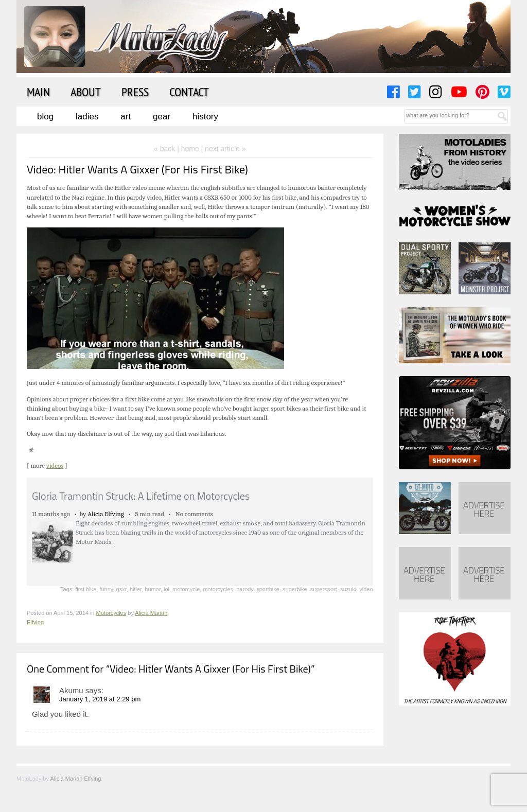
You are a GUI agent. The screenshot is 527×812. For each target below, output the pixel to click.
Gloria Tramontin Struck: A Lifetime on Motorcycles (141, 496)
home (190, 149)
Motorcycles (111, 613)
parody (245, 589)
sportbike (268, 589)
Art (126, 117)
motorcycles (218, 589)
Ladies (87, 117)
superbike (295, 589)
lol (166, 589)
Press (135, 92)
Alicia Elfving (106, 514)
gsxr (121, 589)
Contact (189, 92)
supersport (324, 589)
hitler (136, 589)
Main (38, 92)
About (86, 92)
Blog (45, 117)
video (366, 589)
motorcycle (186, 589)
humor (153, 589)
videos (55, 465)
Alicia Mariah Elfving (75, 779)
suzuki (348, 589)
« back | (168, 149)
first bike (86, 589)
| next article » (224, 149)
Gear (162, 117)
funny (106, 589)
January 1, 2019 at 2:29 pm (100, 699)
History (205, 117)
